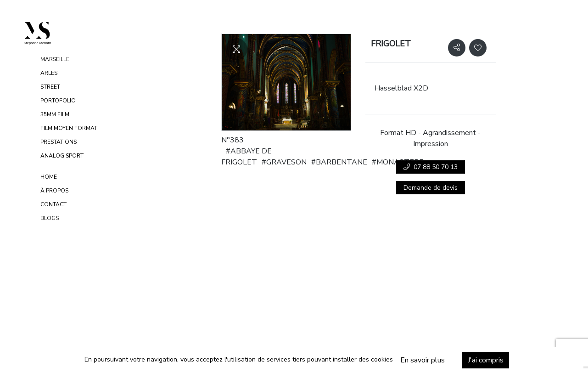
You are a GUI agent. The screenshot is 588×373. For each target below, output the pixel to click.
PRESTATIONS (59, 142)
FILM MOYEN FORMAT (69, 128)
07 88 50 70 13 (431, 167)
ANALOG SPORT (62, 156)
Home (49, 177)
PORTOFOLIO (58, 101)
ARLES (49, 73)
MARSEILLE (55, 59)
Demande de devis (431, 188)
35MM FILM (55, 114)
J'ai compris (473, 360)
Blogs (50, 218)
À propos (54, 191)
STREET (50, 87)
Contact (53, 204)
